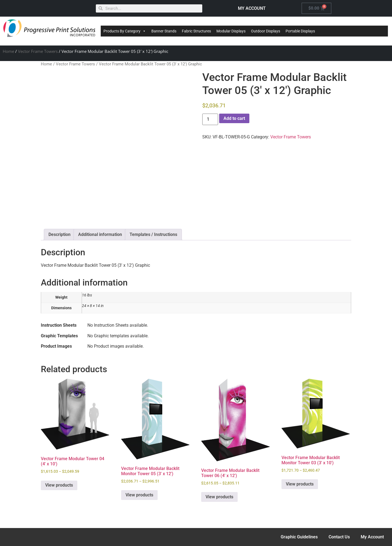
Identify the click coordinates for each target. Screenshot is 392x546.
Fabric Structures (196, 31)
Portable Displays (300, 31)
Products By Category (125, 31)
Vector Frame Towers (38, 51)
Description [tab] (59, 234)
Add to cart (234, 118)
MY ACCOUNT (252, 8)
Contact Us (339, 537)
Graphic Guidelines (299, 537)
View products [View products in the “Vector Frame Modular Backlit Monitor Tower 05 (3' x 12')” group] (139, 495)
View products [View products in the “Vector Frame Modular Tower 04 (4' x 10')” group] (59, 485)
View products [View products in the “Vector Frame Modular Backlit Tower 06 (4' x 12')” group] (219, 497)
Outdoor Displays (266, 31)
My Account (372, 537)
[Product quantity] (210, 119)
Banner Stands (164, 31)
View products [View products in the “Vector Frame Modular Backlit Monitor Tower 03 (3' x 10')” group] (300, 484)
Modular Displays (231, 31)
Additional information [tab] (100, 234)
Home (8, 51)
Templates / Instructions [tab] (153, 234)
